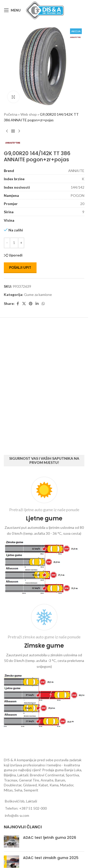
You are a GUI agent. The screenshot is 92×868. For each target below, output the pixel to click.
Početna (11, 114)
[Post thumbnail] (11, 841)
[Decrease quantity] (7, 243)
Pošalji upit (20, 267)
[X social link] (24, 304)
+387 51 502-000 (33, 808)
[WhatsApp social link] (43, 304)
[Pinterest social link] (31, 304)
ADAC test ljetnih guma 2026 (50, 838)
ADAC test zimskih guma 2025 (51, 858)
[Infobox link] (44, 536)
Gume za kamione (38, 294)
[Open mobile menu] (12, 10)
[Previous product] (7, 131)
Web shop (29, 114)
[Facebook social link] (18, 304)
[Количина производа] (14, 243)
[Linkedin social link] (37, 304)
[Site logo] (45, 10)
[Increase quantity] (21, 243)
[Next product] (19, 131)
